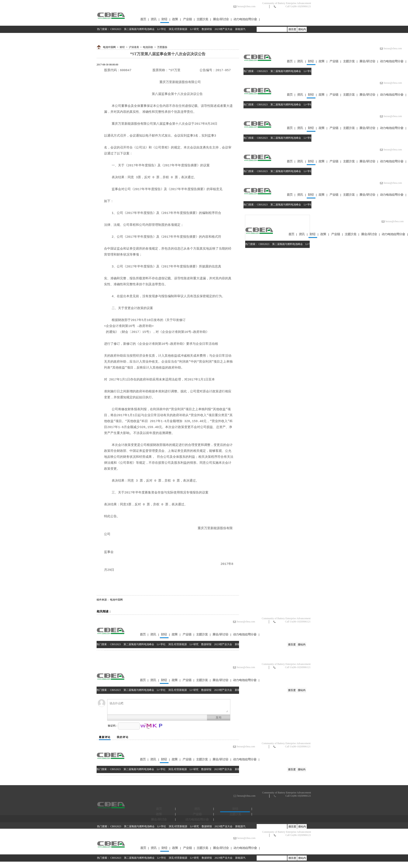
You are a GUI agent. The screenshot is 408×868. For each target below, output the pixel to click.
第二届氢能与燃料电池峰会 (139, 29)
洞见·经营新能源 (178, 29)
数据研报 (207, 29)
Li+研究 (194, 29)
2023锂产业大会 (224, 29)
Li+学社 (162, 29)
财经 (122, 47)
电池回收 (148, 47)
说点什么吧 (169, 707)
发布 (219, 717)
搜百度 (292, 29)
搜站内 (302, 29)
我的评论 (123, 737)
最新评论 (105, 737)
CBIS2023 (116, 29)
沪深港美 (134, 47)
